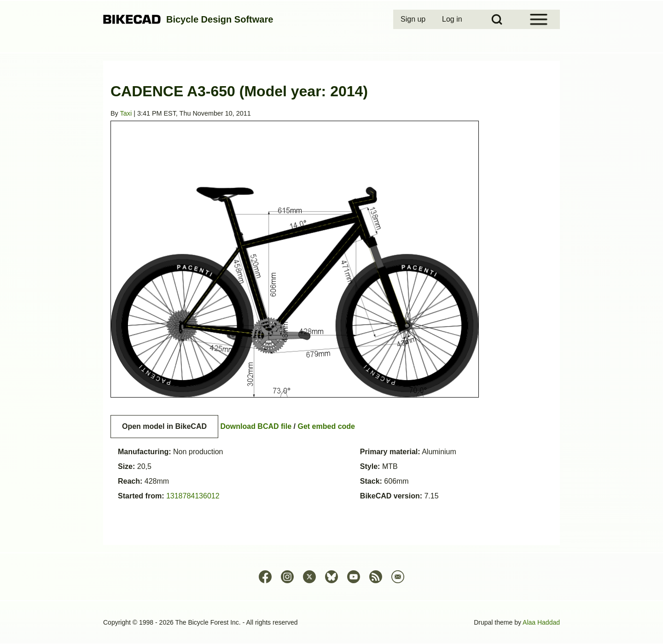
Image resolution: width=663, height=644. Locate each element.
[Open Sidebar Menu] (539, 19)
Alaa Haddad (541, 622)
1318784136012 (193, 496)
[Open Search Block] (497, 19)
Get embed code (326, 426)
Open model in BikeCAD (164, 426)
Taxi (126, 113)
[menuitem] (414, 19)
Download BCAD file (256, 426)
